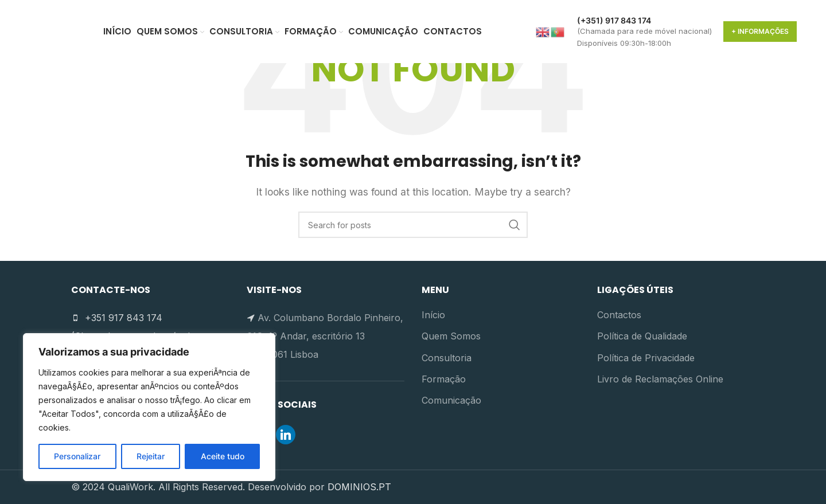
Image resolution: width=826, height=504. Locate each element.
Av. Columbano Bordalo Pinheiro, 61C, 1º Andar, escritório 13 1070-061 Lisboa (325, 336)
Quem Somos (451, 336)
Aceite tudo (223, 456)
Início (433, 315)
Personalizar (77, 456)
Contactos (619, 315)
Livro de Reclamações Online (660, 379)
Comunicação (451, 400)
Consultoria (447, 358)
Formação (444, 379)
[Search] (413, 225)
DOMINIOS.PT (359, 487)
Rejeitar (151, 456)
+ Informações (760, 31)
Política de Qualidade (642, 336)
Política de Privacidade (646, 358)
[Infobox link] (644, 32)
